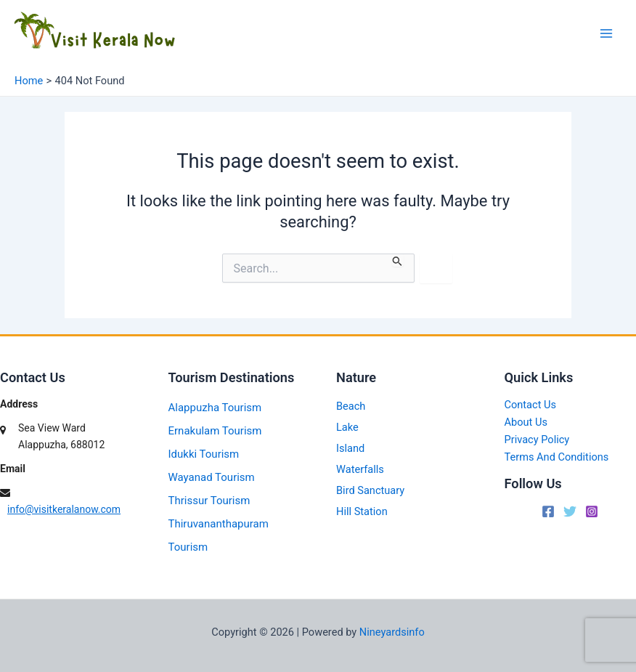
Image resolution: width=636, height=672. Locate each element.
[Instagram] (592, 511)
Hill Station (362, 511)
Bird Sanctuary (370, 490)
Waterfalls (360, 469)
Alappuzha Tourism (215, 408)
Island (350, 448)
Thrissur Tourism (209, 501)
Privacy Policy (537, 440)
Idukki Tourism (204, 454)
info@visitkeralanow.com (64, 509)
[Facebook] (548, 511)
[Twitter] (570, 511)
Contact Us (531, 405)
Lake (347, 427)
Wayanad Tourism (212, 477)
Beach (351, 406)
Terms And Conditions (557, 457)
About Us (526, 422)
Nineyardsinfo (392, 632)
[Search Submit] (397, 260)
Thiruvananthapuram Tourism (219, 535)
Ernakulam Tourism (215, 431)
